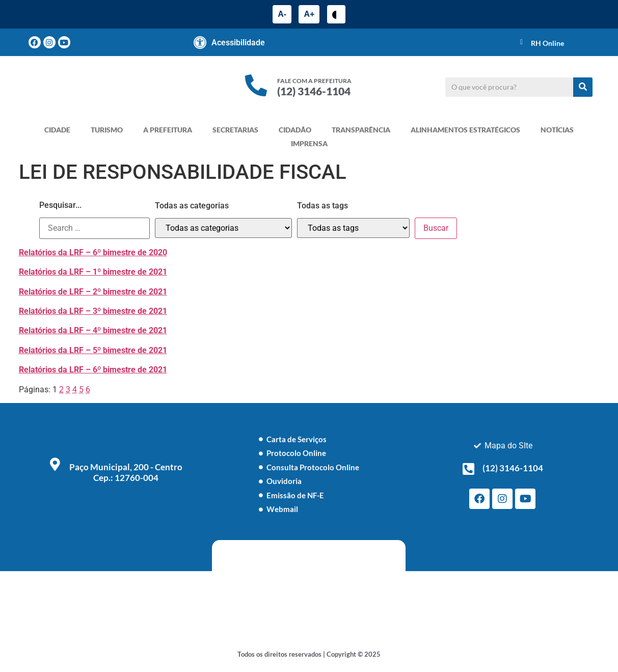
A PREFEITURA (168, 130)
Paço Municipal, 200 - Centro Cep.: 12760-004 (126, 472)
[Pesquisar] (583, 87)
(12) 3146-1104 (314, 91)
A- (282, 14)
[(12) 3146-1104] (468, 469)
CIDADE (57, 130)
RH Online (547, 43)
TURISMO (107, 130)
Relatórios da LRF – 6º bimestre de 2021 (93, 370)
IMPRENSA (309, 143)
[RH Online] (522, 42)
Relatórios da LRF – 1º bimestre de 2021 (93, 272)
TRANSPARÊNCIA (361, 130)
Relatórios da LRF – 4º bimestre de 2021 (93, 330)
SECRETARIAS (235, 130)
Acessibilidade (238, 43)
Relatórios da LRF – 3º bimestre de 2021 (93, 311)
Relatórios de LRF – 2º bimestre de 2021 (93, 292)
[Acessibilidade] (200, 42)
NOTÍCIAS (557, 130)
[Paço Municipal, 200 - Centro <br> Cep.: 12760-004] (55, 464)
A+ (309, 14)
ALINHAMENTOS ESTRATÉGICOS (465, 130)
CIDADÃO (295, 130)
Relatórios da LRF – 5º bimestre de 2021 (93, 350)
